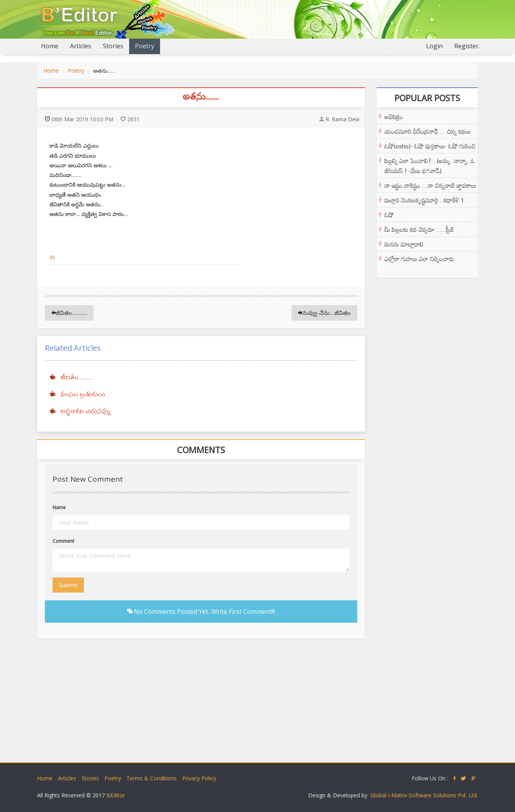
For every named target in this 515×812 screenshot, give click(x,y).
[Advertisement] (257, 704)
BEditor (116, 795)
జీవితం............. (69, 313)
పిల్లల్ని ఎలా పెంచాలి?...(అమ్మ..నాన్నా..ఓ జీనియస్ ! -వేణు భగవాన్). (430, 166)
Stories (113, 46)
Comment (63, 541)
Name (59, 507)
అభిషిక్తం (394, 117)
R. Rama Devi (342, 119)
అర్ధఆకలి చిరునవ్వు (85, 412)
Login (434, 46)
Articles (81, 46)
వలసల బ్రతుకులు (83, 395)
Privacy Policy (199, 778)
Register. (467, 46)
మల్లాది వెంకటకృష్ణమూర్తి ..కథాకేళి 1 (424, 200)
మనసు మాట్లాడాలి (404, 244)
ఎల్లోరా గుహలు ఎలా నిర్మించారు (419, 259)
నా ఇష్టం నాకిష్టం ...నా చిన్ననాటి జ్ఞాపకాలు (430, 185)
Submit (68, 585)
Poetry (145, 46)
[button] (69, 258)
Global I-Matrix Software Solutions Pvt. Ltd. (424, 795)
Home (53, 46)
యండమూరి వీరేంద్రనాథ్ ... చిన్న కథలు (427, 131)
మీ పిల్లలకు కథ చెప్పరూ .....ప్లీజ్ (419, 229)
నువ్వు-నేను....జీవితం (324, 313)
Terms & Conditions (152, 778)
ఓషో (389, 215)
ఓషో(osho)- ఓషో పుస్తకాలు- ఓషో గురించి (430, 146)
